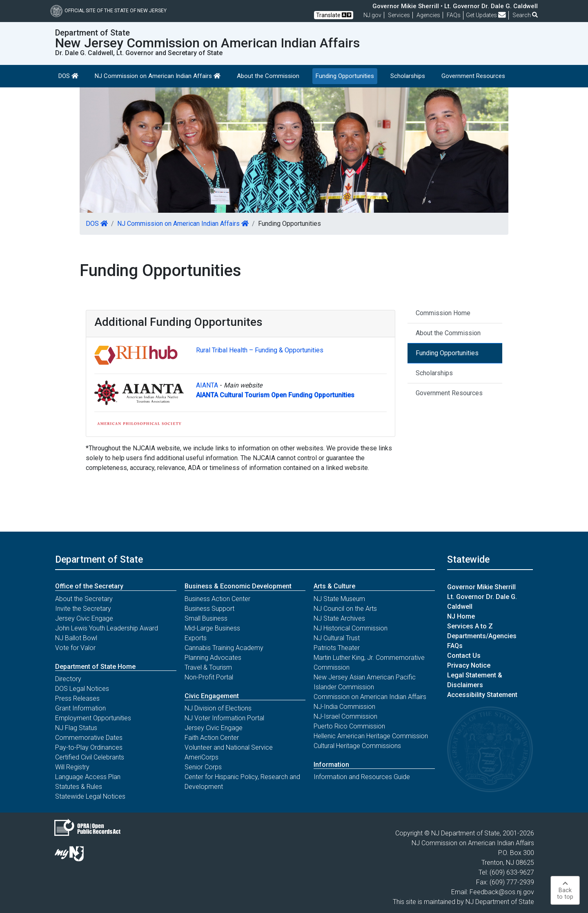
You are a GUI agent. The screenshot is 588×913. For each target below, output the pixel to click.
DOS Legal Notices (82, 689)
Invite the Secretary (83, 609)
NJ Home (461, 616)
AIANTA (207, 385)
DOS (68, 76)
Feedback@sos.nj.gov (502, 892)
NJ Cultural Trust (337, 638)
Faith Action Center (212, 738)
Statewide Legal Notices (90, 796)
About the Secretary (84, 599)
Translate (334, 15)
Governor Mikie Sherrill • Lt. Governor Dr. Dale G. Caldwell (455, 6)
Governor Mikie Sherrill (481, 587)
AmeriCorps (202, 757)
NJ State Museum (339, 599)
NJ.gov (372, 15)
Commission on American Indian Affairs (370, 697)
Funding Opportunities (345, 76)
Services (399, 15)
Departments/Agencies (482, 636)
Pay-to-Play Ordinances (89, 747)
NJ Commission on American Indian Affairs (158, 76)
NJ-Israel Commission (345, 716)
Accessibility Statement (482, 695)
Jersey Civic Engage (84, 618)
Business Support (209, 609)
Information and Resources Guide (362, 777)
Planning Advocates (213, 658)
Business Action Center (217, 599)
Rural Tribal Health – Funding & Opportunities (260, 350)
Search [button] (525, 15)
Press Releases (77, 698)
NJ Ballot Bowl (76, 638)
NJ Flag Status (76, 728)
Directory (68, 679)
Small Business (206, 618)
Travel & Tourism (208, 667)
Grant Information (80, 708)
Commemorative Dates (89, 738)
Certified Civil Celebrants (90, 757)
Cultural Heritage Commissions (357, 746)
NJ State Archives (339, 618)
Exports (196, 638)
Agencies (428, 15)
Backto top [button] (565, 890)
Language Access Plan (88, 777)
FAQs (455, 646)
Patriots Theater (337, 648)
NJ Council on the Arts (345, 609)
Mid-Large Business (212, 628)
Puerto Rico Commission (349, 726)
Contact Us (464, 656)
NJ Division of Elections (218, 708)
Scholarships (408, 76)
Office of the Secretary (89, 586)
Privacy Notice (469, 665)
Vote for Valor (75, 648)
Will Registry (72, 767)
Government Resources (473, 76)
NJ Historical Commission (351, 628)
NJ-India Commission (344, 707)
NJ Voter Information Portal (224, 718)
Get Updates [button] (486, 15)
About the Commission (268, 76)
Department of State (99, 559)
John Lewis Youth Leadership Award (107, 628)
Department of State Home (95, 667)
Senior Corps (203, 767)
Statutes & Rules (79, 787)
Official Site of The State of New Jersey (108, 11)
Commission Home (443, 313)
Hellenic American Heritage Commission (371, 736)
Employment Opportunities (93, 718)
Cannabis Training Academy (224, 648)
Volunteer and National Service (229, 747)
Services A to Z (470, 626)
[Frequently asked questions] (454, 15)
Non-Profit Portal (209, 677)
